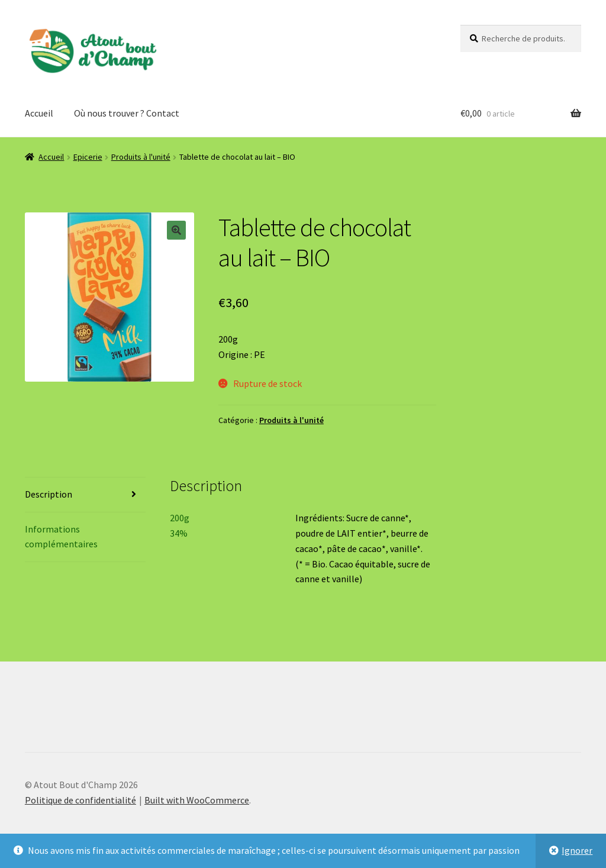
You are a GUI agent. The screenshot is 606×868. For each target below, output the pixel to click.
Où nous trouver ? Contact (127, 113)
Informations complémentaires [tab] (61, 537)
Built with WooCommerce (197, 800)
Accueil (39, 113)
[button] (176, 230)
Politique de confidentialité (80, 800)
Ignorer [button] (577, 850)
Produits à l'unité (141, 157)
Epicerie (88, 157)
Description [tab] (49, 494)
